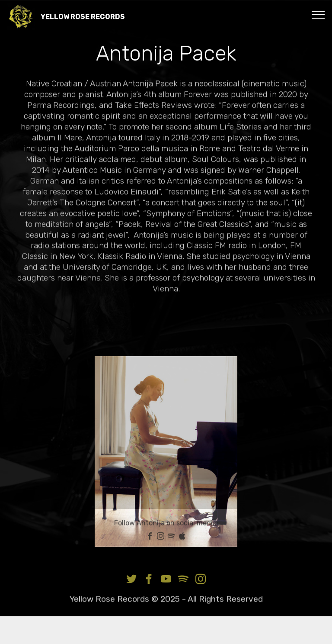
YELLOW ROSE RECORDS (83, 17)
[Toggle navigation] (318, 14)
